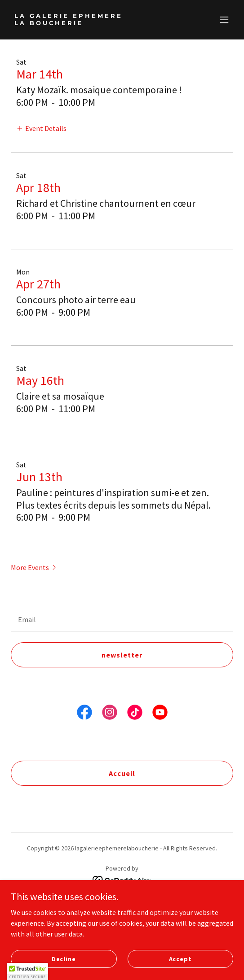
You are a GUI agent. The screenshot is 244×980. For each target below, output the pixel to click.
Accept (180, 958)
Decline (64, 958)
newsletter (122, 655)
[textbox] (122, 620)
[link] (89, 22)
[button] (224, 20)
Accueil (122, 773)
